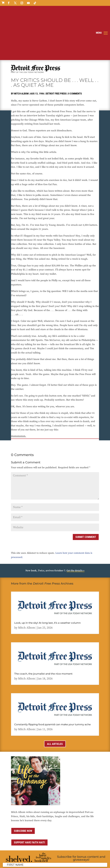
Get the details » (75, 528)
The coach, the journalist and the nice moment (43, 631)
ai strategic (27, 864)
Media (85, 859)
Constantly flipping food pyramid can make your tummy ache (52, 682)
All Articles (55, 702)
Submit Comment (86, 495)
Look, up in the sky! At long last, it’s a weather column (47, 581)
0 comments (75, 51)
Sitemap (94, 859)
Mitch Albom (21, 51)
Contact (77, 859)
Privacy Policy (50, 859)
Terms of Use (65, 859)
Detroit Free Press (56, 51)
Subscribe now (23, 789)
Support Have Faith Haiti (29, 800)
